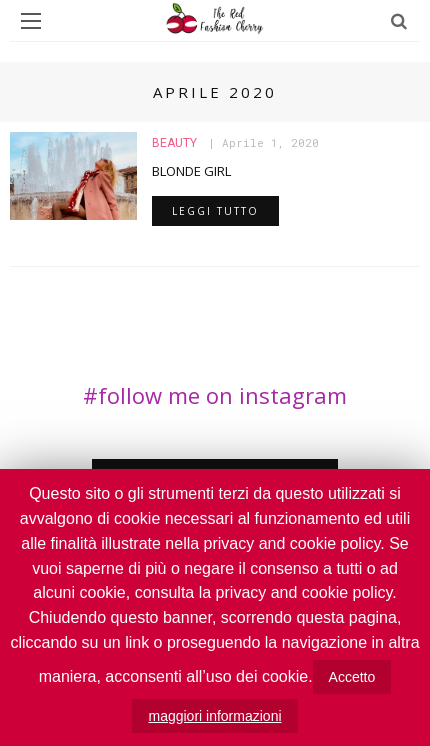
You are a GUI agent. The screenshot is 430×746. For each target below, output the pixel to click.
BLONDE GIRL (191, 171)
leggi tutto (215, 211)
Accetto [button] (352, 677)
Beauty (174, 143)
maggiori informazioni (214, 716)
